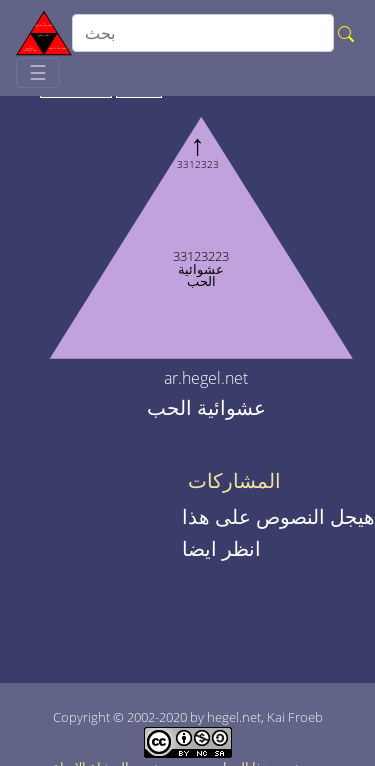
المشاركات (234, 481)
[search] (203, 33)
